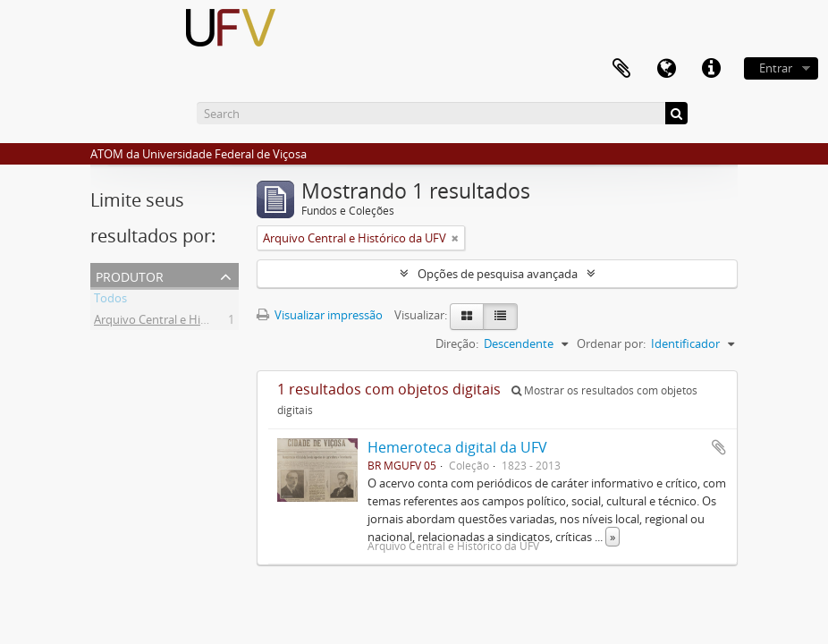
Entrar (776, 68)
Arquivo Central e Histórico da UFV (186, 322)
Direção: (457, 343)
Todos (110, 301)
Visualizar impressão (320, 315)
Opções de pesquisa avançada (498, 274)
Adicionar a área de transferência (719, 447)
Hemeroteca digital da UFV (457, 447)
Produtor (130, 275)
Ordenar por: (611, 343)
